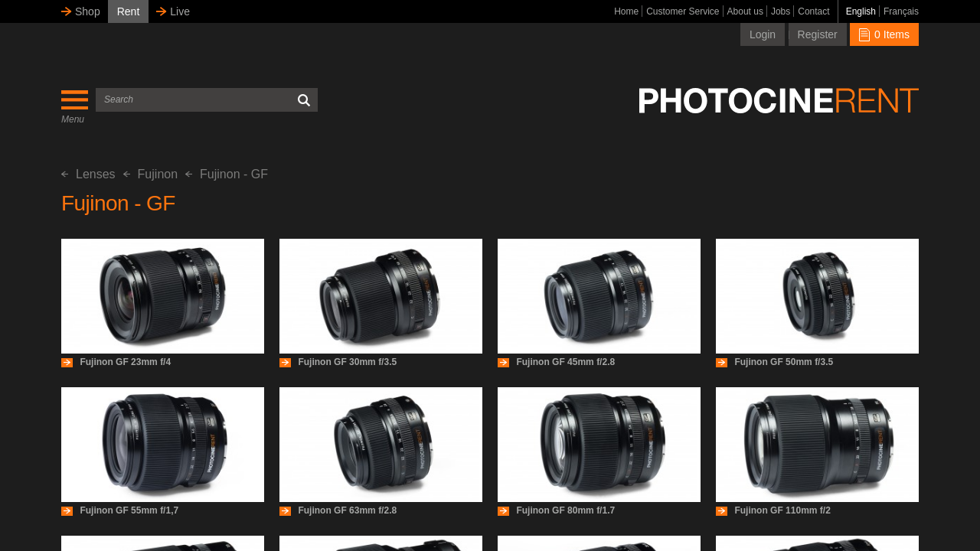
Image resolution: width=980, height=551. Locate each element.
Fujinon (150, 174)
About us (745, 11)
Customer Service (683, 11)
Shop (88, 11)
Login (763, 34)
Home (626, 11)
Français (901, 11)
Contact (813, 11)
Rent (129, 11)
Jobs (781, 11)
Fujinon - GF (227, 174)
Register (818, 34)
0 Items (884, 34)
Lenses (88, 174)
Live (180, 11)
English (861, 11)
